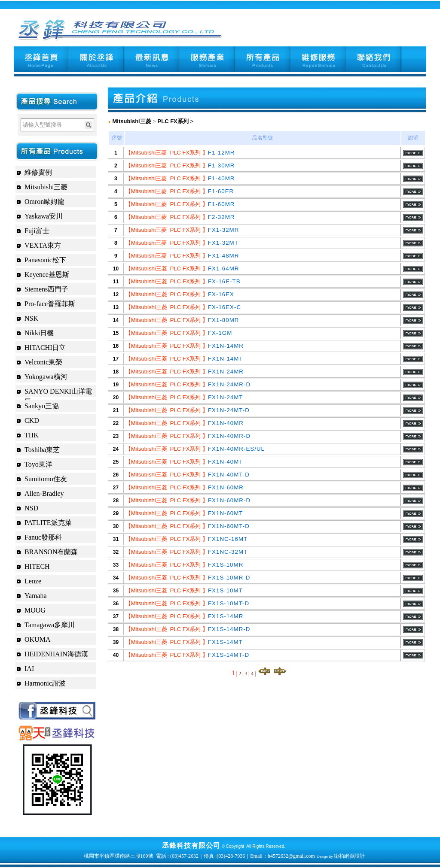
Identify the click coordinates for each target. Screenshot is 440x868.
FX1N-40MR (226, 423)
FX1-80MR (223, 320)
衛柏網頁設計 (349, 856)
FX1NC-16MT (228, 539)
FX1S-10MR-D (229, 578)
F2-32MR (222, 217)
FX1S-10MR (226, 565)
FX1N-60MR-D (229, 500)
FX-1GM (220, 333)
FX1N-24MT (226, 397)
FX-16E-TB (224, 281)
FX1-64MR (223, 269)
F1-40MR (222, 178)
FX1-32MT (223, 243)
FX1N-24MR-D (229, 384)
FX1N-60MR (226, 487)
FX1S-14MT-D (229, 655)
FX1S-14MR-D (229, 629)
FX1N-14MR (226, 346)
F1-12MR (222, 153)
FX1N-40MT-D (229, 475)
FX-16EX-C (225, 307)
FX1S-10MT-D (229, 603)
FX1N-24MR (226, 372)
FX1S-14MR (226, 616)
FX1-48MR (223, 256)
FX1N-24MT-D (229, 410)
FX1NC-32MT (228, 552)
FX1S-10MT (225, 590)
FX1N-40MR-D (229, 436)
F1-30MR (222, 165)
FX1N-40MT (226, 462)
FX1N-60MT (226, 513)
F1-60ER (221, 191)
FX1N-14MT (226, 359)
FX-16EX (221, 294)
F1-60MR (222, 204)
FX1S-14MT (225, 642)
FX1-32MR (223, 230)
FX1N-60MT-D (229, 526)
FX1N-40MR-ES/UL (236, 449)
